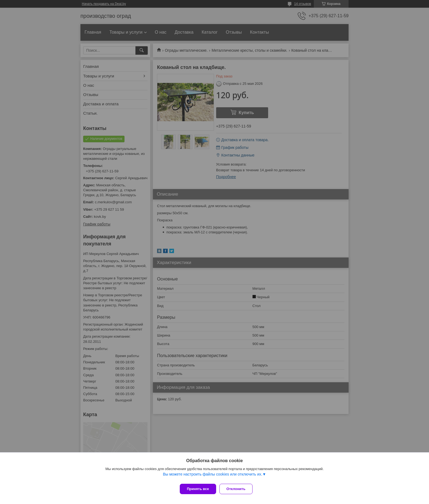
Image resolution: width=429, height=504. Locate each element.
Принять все (198, 489)
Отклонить (238, 489)
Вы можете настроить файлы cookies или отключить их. (212, 476)
